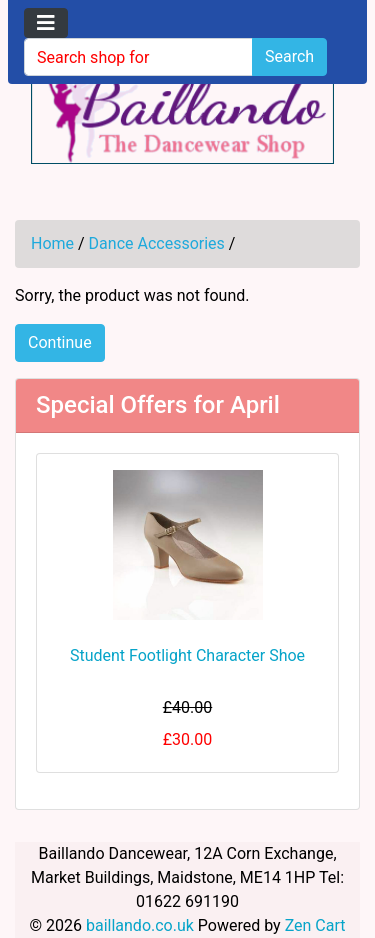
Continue (60, 342)
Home (52, 243)
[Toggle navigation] (46, 23)
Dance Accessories (157, 243)
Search (289, 56)
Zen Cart (315, 925)
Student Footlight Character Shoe (187, 655)
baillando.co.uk (140, 925)
